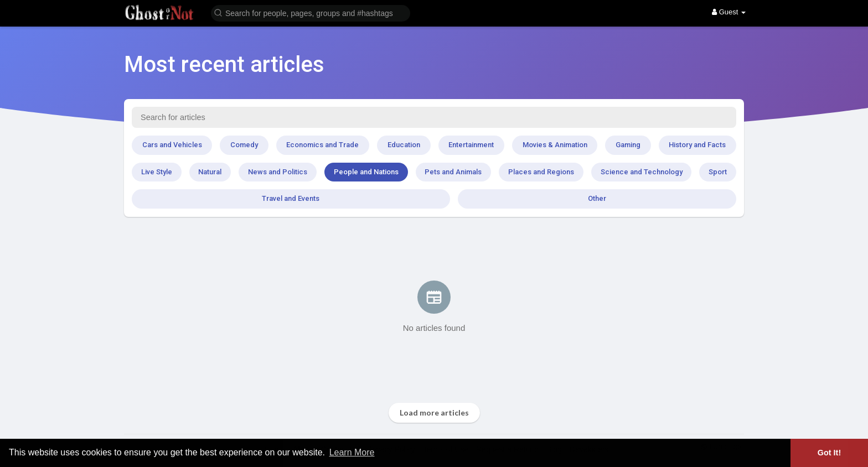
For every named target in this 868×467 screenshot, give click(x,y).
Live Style (157, 172)
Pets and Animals (453, 172)
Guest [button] (729, 12)
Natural (210, 172)
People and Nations (366, 172)
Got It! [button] (829, 453)
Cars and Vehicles (172, 145)
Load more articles (434, 412)
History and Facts (697, 145)
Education (404, 145)
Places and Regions (541, 172)
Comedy (244, 145)
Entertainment (471, 145)
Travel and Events (291, 198)
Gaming (628, 145)
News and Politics (278, 172)
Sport (718, 172)
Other (597, 198)
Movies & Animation (555, 145)
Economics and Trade (322, 145)
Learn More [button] (352, 452)
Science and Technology (642, 172)
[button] (311, 12)
